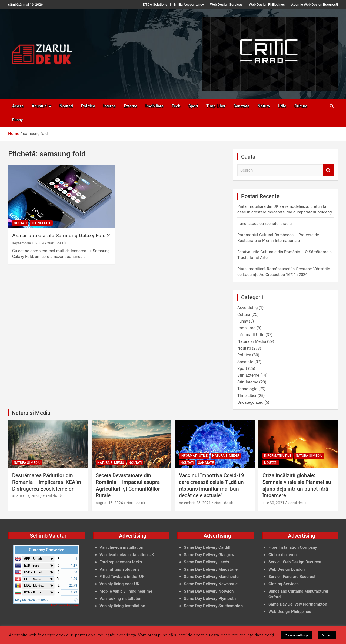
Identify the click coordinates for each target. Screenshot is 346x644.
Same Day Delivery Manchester (212, 577)
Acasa (18, 106)
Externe (131, 106)
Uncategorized (250, 402)
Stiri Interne (248, 382)
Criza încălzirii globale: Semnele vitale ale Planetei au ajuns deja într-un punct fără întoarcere (297, 485)
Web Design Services (226, 4)
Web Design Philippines (267, 4)
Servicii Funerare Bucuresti (292, 577)
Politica (88, 106)
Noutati (66, 106)
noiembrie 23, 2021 (195, 503)
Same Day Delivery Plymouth (210, 599)
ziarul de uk (57, 243)
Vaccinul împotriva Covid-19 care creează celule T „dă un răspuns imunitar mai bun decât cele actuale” (212, 485)
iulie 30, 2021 (273, 503)
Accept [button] (327, 635)
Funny (17, 120)
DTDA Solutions (155, 4)
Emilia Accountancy (189, 4)
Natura (264, 106)
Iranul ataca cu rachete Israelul (265, 224)
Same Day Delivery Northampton (298, 604)
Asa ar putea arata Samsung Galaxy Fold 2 (61, 236)
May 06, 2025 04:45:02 (32, 600)
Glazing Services (284, 584)
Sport (193, 106)
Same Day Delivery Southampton (213, 606)
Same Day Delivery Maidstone (211, 569)
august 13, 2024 (26, 496)
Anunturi (39, 106)
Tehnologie (41, 223)
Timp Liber (216, 106)
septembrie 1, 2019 (28, 243)
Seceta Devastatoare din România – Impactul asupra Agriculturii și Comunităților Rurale (128, 485)
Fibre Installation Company (293, 547)
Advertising (247, 308)
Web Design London (287, 569)
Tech (176, 106)
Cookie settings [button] (297, 635)
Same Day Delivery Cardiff (207, 547)
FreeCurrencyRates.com (65, 605)
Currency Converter (46, 550)
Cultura (301, 106)
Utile (282, 106)
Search (328, 170)
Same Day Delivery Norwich (209, 591)
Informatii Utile (251, 335)
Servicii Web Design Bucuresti (295, 562)
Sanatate (242, 106)
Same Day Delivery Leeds (207, 562)
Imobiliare (154, 106)
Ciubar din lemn (282, 555)
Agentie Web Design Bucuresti (315, 4)
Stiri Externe (248, 375)
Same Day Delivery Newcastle (211, 584)
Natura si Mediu (252, 341)
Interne (109, 106)
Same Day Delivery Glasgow (209, 555)
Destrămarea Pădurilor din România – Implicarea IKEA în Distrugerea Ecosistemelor (47, 482)
